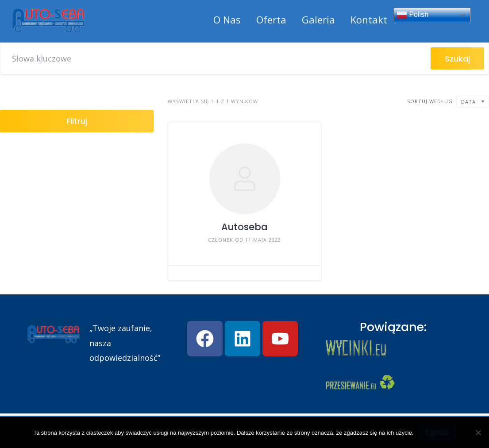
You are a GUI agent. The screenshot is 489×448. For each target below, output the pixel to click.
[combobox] (473, 102)
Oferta (271, 19)
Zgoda (437, 432)
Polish (412, 15)
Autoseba (244, 227)
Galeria (318, 19)
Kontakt (369, 19)
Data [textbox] (468, 102)
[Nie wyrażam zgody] (478, 433)
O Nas (227, 19)
